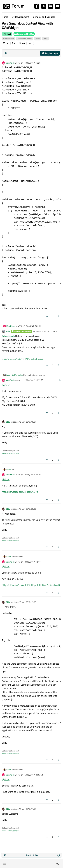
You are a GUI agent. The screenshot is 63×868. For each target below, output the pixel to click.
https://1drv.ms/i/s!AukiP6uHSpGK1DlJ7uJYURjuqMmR (31, 585)
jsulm (8, 331)
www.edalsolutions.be (11, 453)
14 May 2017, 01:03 (32, 775)
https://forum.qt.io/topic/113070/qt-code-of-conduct (23, 359)
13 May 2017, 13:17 (32, 562)
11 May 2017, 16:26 (32, 63)
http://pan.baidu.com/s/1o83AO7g (20, 492)
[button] (4, 864)
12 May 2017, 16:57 (27, 422)
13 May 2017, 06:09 (27, 509)
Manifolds (10, 63)
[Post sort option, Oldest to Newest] (6, 53)
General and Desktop (24, 34)
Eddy (8, 422)
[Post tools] (58, 316)
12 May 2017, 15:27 (32, 380)
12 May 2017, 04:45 (50, 331)
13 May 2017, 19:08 (27, 602)
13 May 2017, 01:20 (32, 475)
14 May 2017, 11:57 (27, 809)
